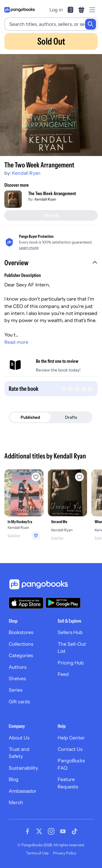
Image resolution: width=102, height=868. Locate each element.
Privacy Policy (65, 853)
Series (16, 690)
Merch (16, 802)
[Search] (91, 24)
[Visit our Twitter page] (39, 831)
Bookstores (21, 632)
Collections (21, 644)
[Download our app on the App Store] (26, 603)
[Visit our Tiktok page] (75, 831)
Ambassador (23, 791)
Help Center (71, 738)
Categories (21, 655)
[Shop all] (51, 215)
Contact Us (70, 749)
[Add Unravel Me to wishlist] (79, 477)
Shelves (17, 678)
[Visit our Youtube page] (63, 831)
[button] (51, 263)
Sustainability (23, 768)
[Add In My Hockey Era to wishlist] (36, 477)
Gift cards (19, 702)
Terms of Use (37, 853)
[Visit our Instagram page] (51, 831)
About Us (19, 738)
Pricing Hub (71, 663)
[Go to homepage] (20, 10)
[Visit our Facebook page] (27, 831)
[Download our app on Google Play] (63, 603)
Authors (18, 667)
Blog (14, 779)
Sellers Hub (70, 632)
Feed (63, 674)
